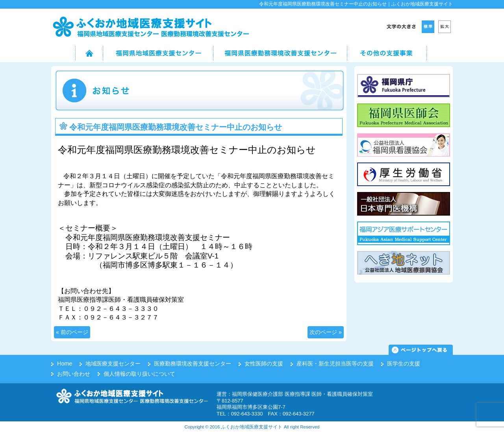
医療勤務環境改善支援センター (193, 364)
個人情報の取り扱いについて (139, 374)
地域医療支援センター (113, 364)
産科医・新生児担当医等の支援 (335, 364)
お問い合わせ (74, 374)
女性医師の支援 (264, 364)
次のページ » (326, 332)
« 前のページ (72, 332)
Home (65, 364)
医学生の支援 (404, 364)
